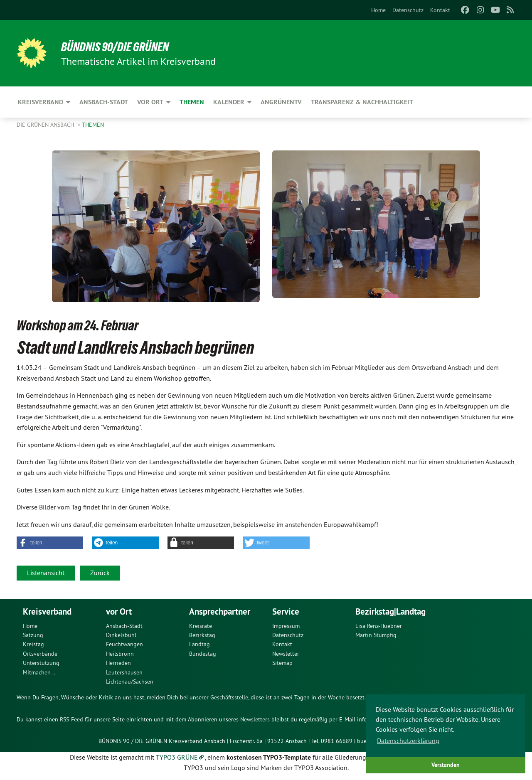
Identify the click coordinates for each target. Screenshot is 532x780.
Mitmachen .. (39, 672)
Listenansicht (46, 573)
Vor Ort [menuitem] (150, 102)
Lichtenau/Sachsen (130, 682)
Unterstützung (41, 663)
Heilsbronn (120, 654)
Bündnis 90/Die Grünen (119, 47)
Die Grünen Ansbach (46, 125)
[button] (50, 543)
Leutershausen (124, 672)
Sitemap (282, 663)
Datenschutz (408, 10)
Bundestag (203, 654)
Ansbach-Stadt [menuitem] (104, 102)
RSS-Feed (71, 719)
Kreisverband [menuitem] (41, 102)
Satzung (33, 635)
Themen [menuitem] (192, 102)
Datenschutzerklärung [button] (408, 741)
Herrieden (118, 663)
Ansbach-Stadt (124, 626)
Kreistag (33, 644)
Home (378, 10)
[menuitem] (378, 10)
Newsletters (255, 719)
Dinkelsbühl (121, 635)
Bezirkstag (202, 635)
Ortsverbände (40, 654)
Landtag (199, 644)
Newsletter (286, 654)
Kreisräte (201, 626)
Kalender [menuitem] (229, 102)
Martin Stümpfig (376, 635)
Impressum (286, 626)
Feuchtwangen (124, 644)
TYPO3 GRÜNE (177, 757)
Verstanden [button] (446, 765)
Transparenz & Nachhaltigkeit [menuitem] (362, 102)
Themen (93, 125)
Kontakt (440, 10)
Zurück (100, 573)
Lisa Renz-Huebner (379, 626)
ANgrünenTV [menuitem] (281, 102)
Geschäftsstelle (229, 697)
